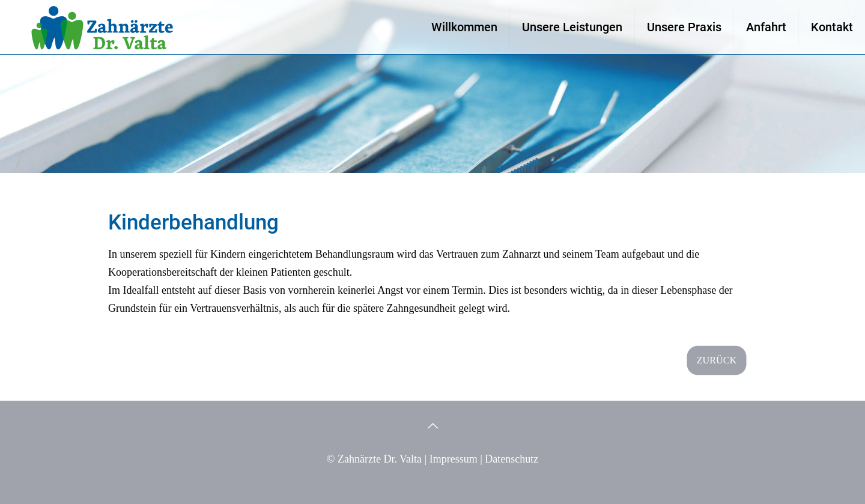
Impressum (454, 459)
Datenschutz (511, 459)
